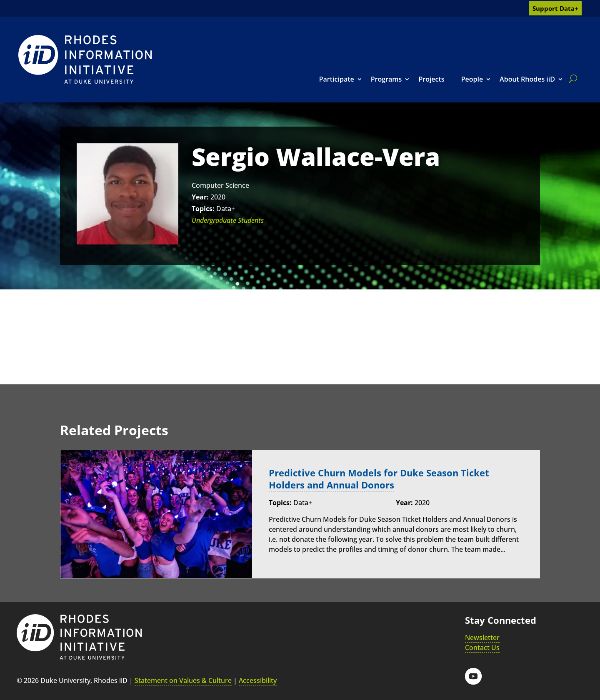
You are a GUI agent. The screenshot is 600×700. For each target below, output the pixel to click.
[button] (473, 676)
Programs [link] (386, 79)
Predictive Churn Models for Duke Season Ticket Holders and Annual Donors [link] (379, 479)
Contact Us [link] (482, 648)
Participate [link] (337, 79)
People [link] (472, 79)
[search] (571, 79)
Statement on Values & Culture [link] (183, 680)
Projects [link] (431, 79)
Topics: (203, 209)
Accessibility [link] (258, 680)
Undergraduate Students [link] (228, 220)
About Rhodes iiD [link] (527, 79)
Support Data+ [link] (555, 8)
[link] (85, 59)
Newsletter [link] (482, 638)
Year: (200, 197)
